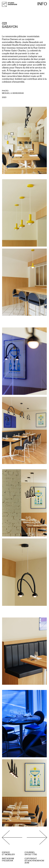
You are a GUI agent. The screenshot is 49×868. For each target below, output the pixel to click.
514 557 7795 (31, 854)
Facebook (8, 860)
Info (42, 4)
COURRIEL (30, 852)
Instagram (8, 858)
